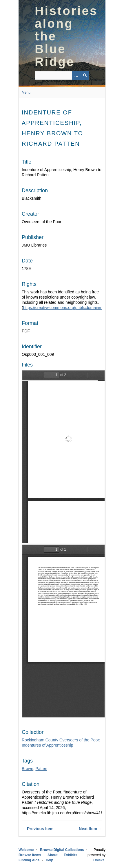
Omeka (99, 860)
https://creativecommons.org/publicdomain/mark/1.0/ (70, 308)
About (53, 855)
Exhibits (71, 855)
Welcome (26, 850)
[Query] (62, 75)
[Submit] (85, 75)
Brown (28, 769)
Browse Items (30, 855)
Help (50, 860)
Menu (26, 92)
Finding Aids (29, 860)
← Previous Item (38, 829)
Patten (41, 769)
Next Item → (91, 829)
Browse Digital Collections (62, 850)
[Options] (76, 75)
